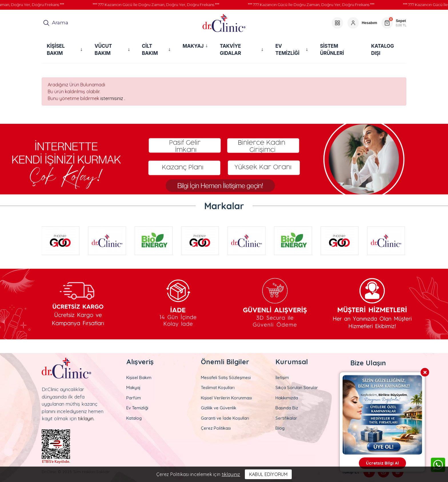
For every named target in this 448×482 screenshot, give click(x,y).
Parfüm (134, 398)
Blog (280, 428)
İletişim (282, 378)
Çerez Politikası (216, 428)
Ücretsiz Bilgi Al (382, 463)
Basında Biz (287, 408)
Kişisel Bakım (139, 378)
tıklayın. (86, 418)
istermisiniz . (113, 98)
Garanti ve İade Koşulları (225, 418)
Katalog (134, 418)
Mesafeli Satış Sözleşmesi (226, 378)
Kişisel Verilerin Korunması (226, 398)
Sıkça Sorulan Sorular (297, 388)
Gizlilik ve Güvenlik (219, 408)
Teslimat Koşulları (218, 388)
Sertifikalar (286, 418)
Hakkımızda (287, 398)
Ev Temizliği (137, 408)
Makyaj (133, 388)
